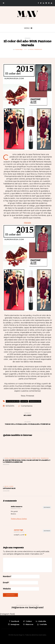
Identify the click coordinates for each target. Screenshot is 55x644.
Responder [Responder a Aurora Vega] (47, 531)
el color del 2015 (13, 401)
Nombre (7, 576)
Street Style (36, 458)
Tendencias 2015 (35, 401)
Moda (32, 49)
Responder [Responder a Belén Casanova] (47, 507)
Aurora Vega (19, 49)
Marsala (27, 223)
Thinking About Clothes (19, 519)
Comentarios (27, 406)
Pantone (24, 401)
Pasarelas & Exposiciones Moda (20, 458)
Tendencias (38, 49)
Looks (11, 486)
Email (6, 583)
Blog (7, 486)
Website (7, 589)
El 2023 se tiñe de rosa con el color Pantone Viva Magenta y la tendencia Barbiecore (27, 461)
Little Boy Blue (9, 488)
